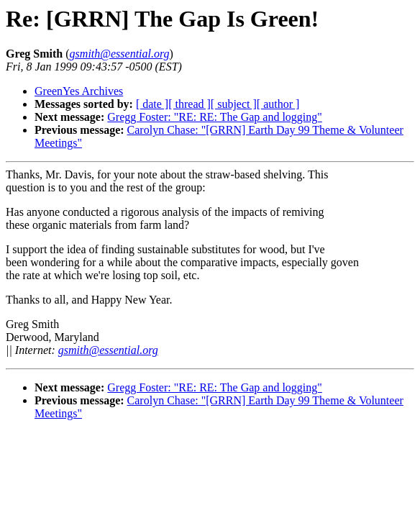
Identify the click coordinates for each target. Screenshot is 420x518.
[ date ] (152, 104)
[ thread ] (190, 104)
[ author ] (278, 104)
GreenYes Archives (79, 91)
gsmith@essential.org (108, 350)
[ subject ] (234, 104)
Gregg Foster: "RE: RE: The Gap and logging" (215, 117)
